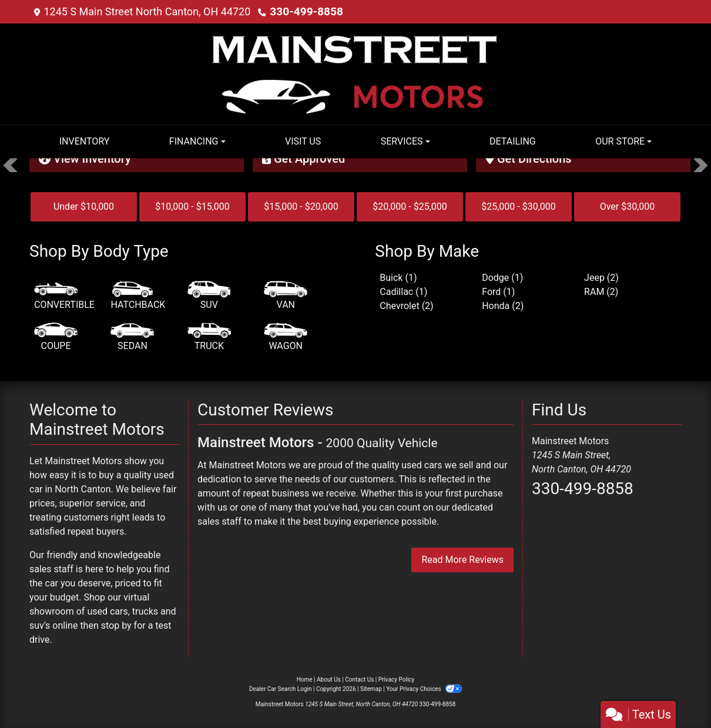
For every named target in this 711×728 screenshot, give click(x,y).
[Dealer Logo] (355, 73)
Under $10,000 (84, 207)
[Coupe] (56, 337)
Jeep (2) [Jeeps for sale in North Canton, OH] (601, 278)
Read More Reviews (462, 560)
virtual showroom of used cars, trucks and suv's (103, 611)
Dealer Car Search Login (281, 689)
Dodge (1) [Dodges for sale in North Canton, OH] (502, 278)
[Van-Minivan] (286, 296)
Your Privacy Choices (424, 689)
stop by (116, 625)
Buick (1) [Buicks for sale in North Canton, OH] (398, 278)
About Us (329, 680)
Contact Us (359, 680)
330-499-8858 (304, 11)
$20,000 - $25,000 (410, 207)
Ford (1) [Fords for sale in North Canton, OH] (498, 292)
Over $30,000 (628, 207)
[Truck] (209, 337)
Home (305, 680)
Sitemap (371, 689)
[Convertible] (64, 296)
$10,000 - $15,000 (192, 207)
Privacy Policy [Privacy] (397, 680)
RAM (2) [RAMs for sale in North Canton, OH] (601, 292)
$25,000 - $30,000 (519, 207)
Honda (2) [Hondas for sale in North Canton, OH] (503, 306)
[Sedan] (132, 337)
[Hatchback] (138, 296)
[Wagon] (286, 337)
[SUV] (209, 296)
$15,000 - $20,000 (301, 207)
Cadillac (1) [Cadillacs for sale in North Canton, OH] (403, 292)
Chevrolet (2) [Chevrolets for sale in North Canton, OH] (406, 306)
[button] (10, 165)
